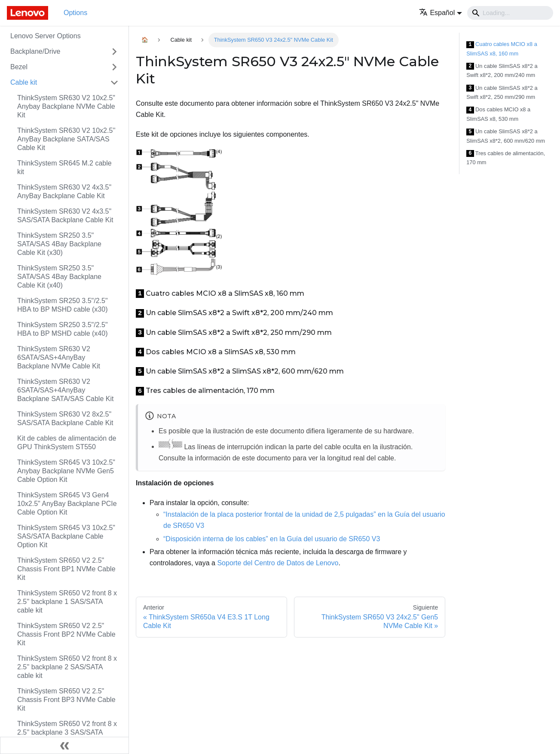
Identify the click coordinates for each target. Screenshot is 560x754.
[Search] (510, 13)
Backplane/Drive (35, 51)
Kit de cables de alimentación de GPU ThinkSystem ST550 (67, 443)
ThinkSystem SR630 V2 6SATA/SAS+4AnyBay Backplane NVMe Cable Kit (59, 357)
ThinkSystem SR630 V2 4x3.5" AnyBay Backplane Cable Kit (64, 192)
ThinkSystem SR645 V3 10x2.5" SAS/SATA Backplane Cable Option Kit (66, 536)
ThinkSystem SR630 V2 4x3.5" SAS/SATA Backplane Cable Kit (65, 216)
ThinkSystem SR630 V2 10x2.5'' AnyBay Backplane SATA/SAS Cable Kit (66, 139)
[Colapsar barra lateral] (64, 745)
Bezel (19, 67)
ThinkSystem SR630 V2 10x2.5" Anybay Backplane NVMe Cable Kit (66, 106)
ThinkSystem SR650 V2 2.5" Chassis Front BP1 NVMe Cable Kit (66, 569)
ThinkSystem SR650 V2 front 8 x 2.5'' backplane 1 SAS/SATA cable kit (67, 602)
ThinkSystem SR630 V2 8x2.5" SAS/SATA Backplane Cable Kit (65, 418)
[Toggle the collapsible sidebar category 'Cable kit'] (114, 83)
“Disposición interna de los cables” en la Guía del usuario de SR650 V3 (272, 539)
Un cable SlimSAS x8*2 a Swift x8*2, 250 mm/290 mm (502, 93)
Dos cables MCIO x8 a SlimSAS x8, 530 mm (498, 114)
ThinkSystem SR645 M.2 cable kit (64, 167)
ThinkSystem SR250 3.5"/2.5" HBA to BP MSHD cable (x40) (63, 329)
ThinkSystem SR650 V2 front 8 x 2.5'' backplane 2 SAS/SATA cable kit (67, 667)
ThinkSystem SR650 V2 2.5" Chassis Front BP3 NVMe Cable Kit (66, 700)
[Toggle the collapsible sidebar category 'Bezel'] (114, 67)
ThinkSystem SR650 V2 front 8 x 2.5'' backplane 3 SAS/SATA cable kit (67, 732)
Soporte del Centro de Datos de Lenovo (278, 563)
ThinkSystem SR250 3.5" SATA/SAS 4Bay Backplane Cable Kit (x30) (59, 244)
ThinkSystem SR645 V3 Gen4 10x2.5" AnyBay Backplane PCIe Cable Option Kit (67, 504)
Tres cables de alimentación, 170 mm (506, 158)
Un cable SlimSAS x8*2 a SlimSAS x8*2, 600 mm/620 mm (506, 136)
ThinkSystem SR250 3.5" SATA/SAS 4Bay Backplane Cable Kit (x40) (59, 277)
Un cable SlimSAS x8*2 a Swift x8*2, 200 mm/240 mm (502, 71)
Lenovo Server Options (46, 36)
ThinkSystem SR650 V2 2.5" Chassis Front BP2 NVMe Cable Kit (66, 634)
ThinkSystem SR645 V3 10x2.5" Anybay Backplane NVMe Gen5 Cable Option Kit (66, 471)
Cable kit (24, 82)
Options (75, 13)
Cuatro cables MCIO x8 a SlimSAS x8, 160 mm (502, 49)
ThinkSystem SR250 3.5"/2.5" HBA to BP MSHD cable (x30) (63, 305)
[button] (441, 13)
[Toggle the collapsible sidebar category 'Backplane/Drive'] (114, 52)
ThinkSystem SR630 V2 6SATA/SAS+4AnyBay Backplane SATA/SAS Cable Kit (65, 390)
